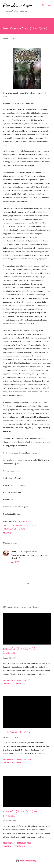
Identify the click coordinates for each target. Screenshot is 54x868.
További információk (14, 683)
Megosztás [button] (9, 533)
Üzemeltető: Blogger (27, 861)
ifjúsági (25, 522)
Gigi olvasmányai (18, 5)
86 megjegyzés (24, 680)
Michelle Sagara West (14, 525)
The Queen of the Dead (14, 529)
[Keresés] (43, 5)
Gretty (14, 552)
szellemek (31, 525)
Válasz (15, 562)
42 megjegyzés (24, 843)
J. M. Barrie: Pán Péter (17, 732)
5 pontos (16, 522)
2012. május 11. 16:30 (28, 552)
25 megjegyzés (24, 759)
